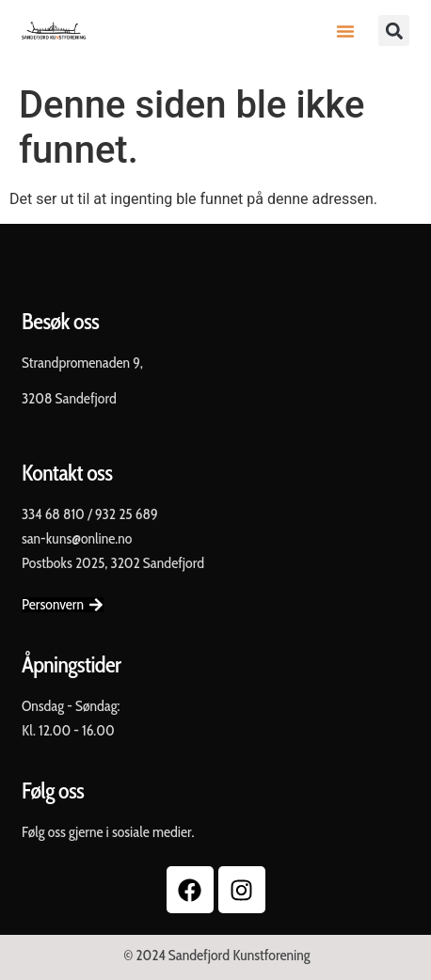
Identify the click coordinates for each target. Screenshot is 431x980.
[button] (345, 31)
